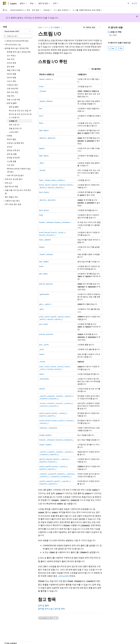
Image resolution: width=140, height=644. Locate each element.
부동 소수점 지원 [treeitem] (13, 99)
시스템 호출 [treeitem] (11, 161)
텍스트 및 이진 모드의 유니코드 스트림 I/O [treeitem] (20, 116)
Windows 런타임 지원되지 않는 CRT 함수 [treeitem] (19, 170)
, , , (53, 185)
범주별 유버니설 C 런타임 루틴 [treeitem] (19, 52)
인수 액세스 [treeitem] (11, 56)
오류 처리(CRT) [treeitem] (13, 88)
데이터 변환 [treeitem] (11, 77)
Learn (40, 27)
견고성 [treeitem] (10, 147)
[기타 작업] (100, 27)
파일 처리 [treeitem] (11, 96)
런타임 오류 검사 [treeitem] (13, 150)
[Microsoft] (5, 3)
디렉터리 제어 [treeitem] (12, 85)
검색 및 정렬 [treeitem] (12, 154)
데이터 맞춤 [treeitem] (11, 74)
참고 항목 (113, 35)
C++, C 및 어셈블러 (52, 27)
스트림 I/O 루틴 (115, 32)
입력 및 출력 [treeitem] (14, 107)
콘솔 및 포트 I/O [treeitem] (15, 128)
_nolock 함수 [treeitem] (14, 132)
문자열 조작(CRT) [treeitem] (13, 158)
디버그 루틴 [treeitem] (11, 81)
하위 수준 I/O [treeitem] (14, 125)
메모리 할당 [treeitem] (11, 139)
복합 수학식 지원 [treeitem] (13, 70)
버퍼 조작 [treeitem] (11, 59)
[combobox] (18, 31)
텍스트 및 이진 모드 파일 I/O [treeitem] (20, 111)
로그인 (134, 3)
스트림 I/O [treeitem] (13, 121)
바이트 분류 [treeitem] (11, 63)
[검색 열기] (128, 3)
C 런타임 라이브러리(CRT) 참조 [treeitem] (17, 41)
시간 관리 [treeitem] (11, 165)
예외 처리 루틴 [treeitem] (13, 92)
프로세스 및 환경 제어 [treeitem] (15, 143)
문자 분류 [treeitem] (11, 67)
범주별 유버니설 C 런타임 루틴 (51, 609)
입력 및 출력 (43, 605)
